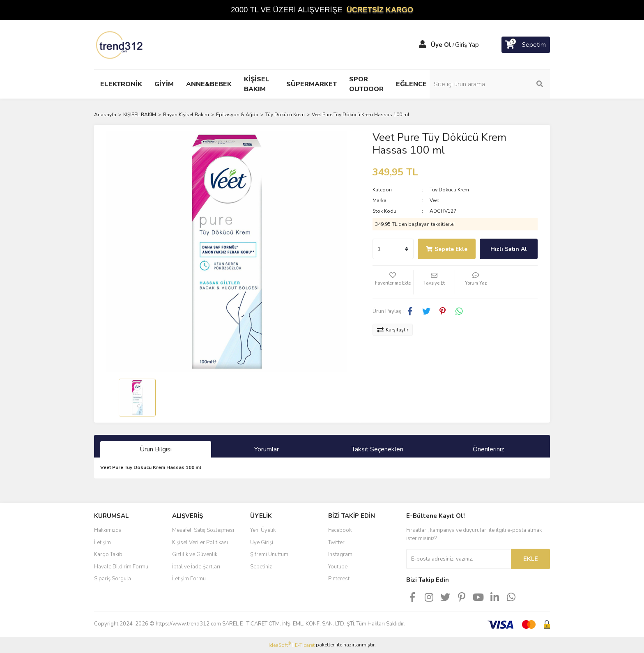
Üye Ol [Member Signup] (441, 45)
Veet (434, 200)
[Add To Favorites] (393, 282)
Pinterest (339, 579)
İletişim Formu (189, 579)
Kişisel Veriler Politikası (200, 543)
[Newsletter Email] (459, 559)
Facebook (340, 530)
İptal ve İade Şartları (196, 567)
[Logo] (120, 44)
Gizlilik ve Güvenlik (195, 554)
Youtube (338, 567)
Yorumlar (267, 449)
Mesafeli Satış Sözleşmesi (203, 530)
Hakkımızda (108, 530)
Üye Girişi (262, 543)
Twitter (336, 543)
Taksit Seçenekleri (377, 449)
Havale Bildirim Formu (121, 567)
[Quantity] (393, 249)
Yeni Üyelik (263, 530)
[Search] (494, 84)
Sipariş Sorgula (113, 579)
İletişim (102, 543)
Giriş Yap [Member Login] (467, 45)
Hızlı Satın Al (509, 249)
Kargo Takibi (109, 554)
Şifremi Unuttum (269, 554)
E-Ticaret (305, 645)
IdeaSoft (280, 645)
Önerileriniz (488, 449)
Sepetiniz (261, 567)
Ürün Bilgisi (156, 449)
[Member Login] (423, 45)
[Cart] (526, 45)
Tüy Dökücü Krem (449, 190)
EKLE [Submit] (531, 559)
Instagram (340, 554)
